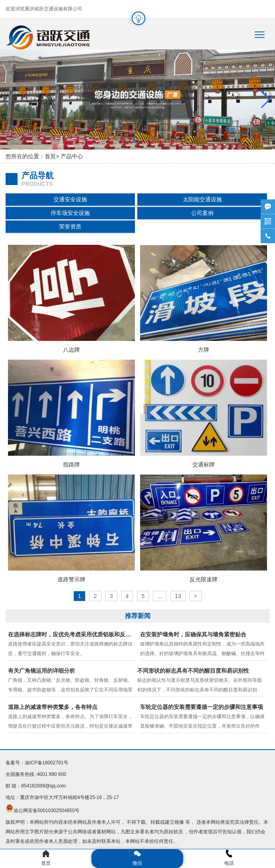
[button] (266, 100)
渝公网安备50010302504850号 (46, 811)
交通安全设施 (70, 199)
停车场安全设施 (70, 213)
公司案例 (202, 213)
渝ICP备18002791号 (46, 763)
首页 (50, 156)
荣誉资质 (70, 226)
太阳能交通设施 (202, 199)
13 (178, 596)
